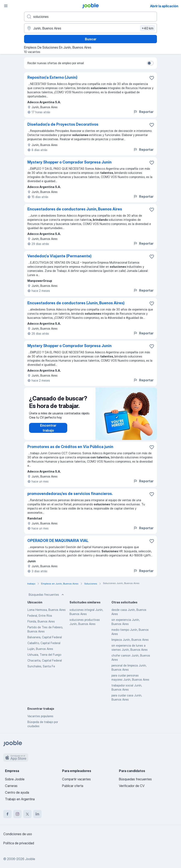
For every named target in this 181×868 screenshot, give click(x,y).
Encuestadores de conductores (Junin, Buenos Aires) (76, 303)
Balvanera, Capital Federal (45, 637)
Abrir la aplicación (164, 6)
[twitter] (27, 814)
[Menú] (6, 6)
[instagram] (17, 814)
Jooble (30, 859)
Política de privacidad (19, 843)
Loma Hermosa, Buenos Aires (46, 610)
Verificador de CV (132, 786)
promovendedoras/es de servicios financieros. (70, 494)
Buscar (91, 39)
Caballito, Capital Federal (44, 643)
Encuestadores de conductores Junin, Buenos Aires (75, 209)
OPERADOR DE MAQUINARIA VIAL (58, 541)
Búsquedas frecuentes (47, 595)
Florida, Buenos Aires (41, 621)
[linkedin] (37, 814)
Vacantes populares (40, 716)
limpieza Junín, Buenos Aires (130, 640)
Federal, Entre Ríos (40, 616)
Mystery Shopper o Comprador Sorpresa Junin (70, 162)
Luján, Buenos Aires (40, 649)
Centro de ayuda (17, 792)
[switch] (150, 63)
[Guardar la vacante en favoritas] (152, 78)
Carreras (11, 786)
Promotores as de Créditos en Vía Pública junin (70, 447)
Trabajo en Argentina (20, 799)
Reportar (143, 112)
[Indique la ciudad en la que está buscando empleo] (90, 28)
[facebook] (7, 814)
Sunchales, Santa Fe (41, 666)
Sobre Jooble (15, 779)
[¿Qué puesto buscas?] (90, 17)
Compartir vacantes (76, 779)
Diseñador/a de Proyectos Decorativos (63, 124)
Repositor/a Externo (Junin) (52, 77)
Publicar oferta (73, 786)
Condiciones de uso (18, 834)
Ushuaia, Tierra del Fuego (44, 655)
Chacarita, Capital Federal (45, 660)
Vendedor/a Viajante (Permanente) (59, 256)
